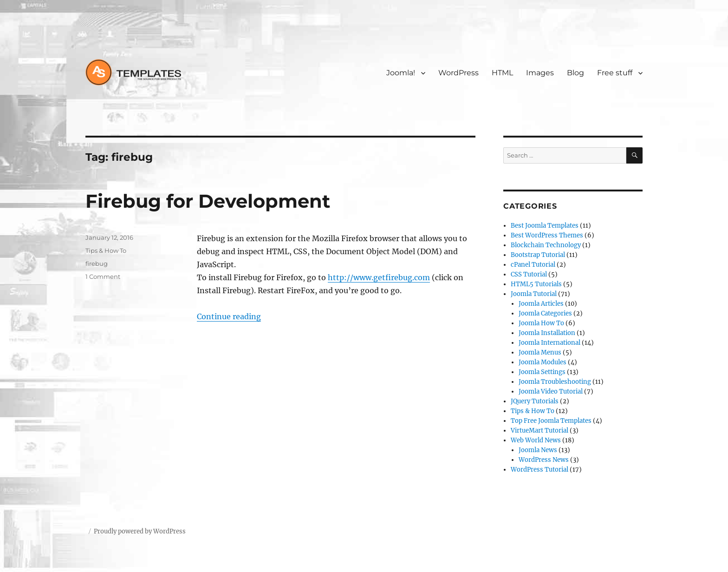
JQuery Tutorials (535, 401)
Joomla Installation (547, 333)
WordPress (458, 73)
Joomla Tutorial (534, 294)
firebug (97, 263)
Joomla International (549, 343)
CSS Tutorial (529, 274)
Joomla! (401, 73)
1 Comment (103, 276)
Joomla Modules (543, 362)
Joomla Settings (542, 372)
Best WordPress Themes (547, 235)
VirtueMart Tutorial (539, 431)
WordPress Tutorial (539, 470)
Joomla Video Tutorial (551, 391)
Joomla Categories (545, 313)
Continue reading (229, 316)
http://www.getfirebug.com (379, 277)
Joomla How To (541, 323)
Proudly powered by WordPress (140, 531)
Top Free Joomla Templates (551, 421)
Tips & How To (106, 250)
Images (540, 73)
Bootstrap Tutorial (538, 255)
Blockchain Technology (546, 245)
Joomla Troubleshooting (555, 382)
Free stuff (615, 73)
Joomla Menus (540, 352)
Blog (575, 73)
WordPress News (544, 460)
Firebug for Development (208, 201)
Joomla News (538, 450)
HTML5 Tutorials (536, 284)
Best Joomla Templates (545, 226)
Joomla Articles (541, 304)
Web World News (536, 440)
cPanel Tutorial (533, 265)
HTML (502, 73)
